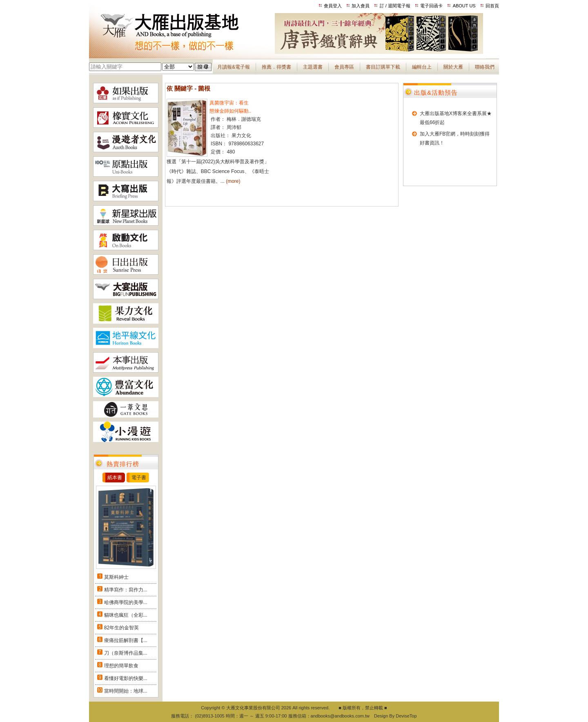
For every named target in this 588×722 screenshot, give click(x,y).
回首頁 (492, 6)
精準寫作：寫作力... (126, 590)
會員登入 (333, 6)
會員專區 (344, 67)
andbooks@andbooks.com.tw (340, 716)
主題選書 (313, 67)
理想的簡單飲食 (121, 666)
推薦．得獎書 (276, 67)
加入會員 (361, 6)
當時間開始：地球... (126, 691)
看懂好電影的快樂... (126, 678)
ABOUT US (464, 6)
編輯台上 (422, 67)
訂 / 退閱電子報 (395, 6)
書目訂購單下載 (383, 67)
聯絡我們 (485, 67)
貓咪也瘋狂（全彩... (126, 615)
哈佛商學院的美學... (126, 602)
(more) (233, 181)
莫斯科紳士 (116, 577)
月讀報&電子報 (234, 67)
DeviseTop (406, 716)
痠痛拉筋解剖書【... (126, 640)
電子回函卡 (431, 6)
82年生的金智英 (121, 628)
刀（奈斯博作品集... (126, 653)
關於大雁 (453, 67)
